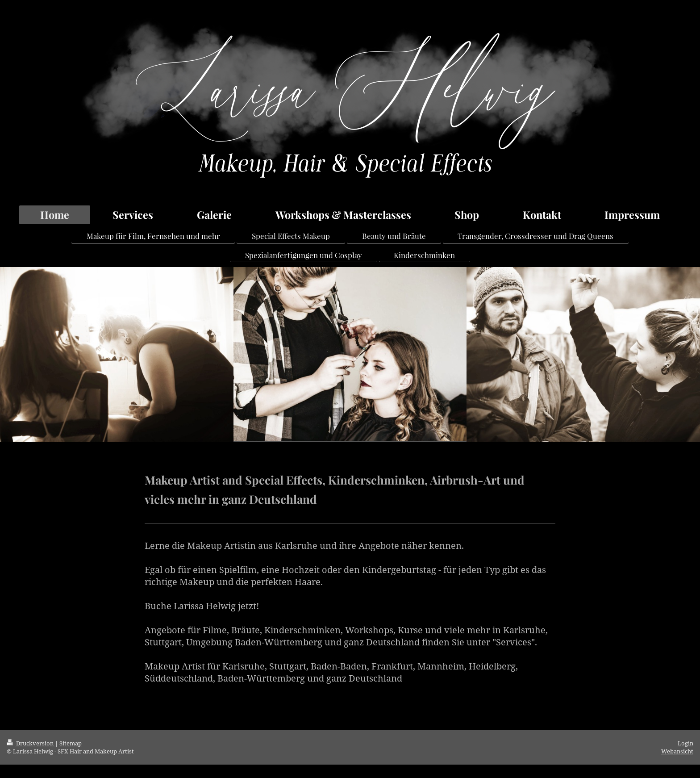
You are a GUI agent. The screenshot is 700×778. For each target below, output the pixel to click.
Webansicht (677, 751)
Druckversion (31, 743)
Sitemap (71, 743)
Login (685, 743)
